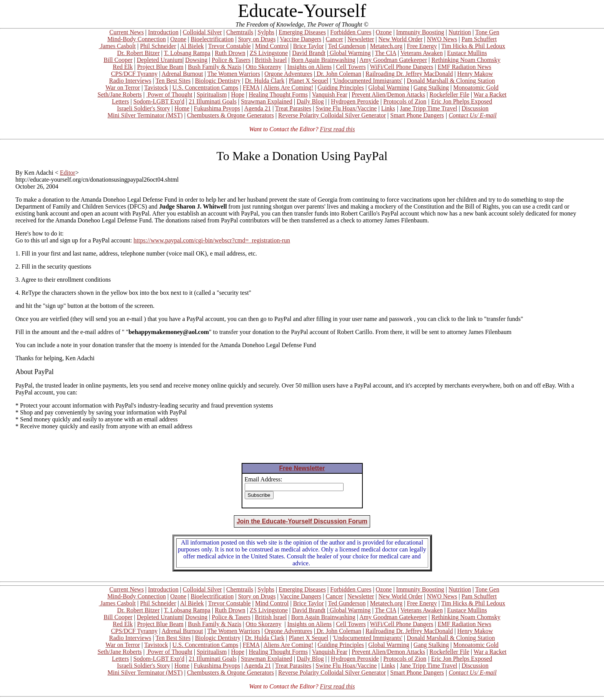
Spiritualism (212, 94)
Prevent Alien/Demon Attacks (388, 94)
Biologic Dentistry (218, 81)
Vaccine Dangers (300, 39)
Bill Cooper (118, 60)
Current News (126, 32)
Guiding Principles (341, 88)
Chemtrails (240, 32)
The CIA (385, 53)
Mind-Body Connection (137, 39)
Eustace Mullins (467, 53)
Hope (238, 94)
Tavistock (156, 88)
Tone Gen (487, 32)
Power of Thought (169, 94)
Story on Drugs (257, 39)
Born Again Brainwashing (323, 60)
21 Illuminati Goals (212, 101)
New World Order (401, 39)
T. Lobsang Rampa (187, 53)
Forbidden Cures (351, 32)
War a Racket (490, 94)
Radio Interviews (130, 81)
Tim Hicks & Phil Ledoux (473, 46)
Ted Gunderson (347, 46)
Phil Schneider (158, 46)
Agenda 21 (257, 108)
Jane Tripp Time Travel (429, 108)
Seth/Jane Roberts (119, 94)
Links (388, 108)
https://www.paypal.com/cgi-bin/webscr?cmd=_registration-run (212, 240)
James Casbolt (117, 46)
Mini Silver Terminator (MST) (145, 115)
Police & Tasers (231, 60)
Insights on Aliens (310, 67)
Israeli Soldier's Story (143, 108)
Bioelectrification (212, 39)
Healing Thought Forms (278, 94)
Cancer (335, 39)
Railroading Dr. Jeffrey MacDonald (409, 74)
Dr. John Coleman (338, 74)
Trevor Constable (229, 46)
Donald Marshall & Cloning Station (451, 81)
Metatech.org (386, 46)
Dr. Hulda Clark (265, 81)
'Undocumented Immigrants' (368, 81)
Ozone (384, 32)
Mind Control (272, 46)
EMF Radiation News (464, 67)
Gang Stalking (431, 88)
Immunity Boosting (420, 32)
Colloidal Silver (202, 32)
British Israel (271, 60)
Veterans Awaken (422, 53)
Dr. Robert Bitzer (138, 53)
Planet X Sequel (308, 81)
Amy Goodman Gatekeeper (393, 60)
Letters (120, 101)
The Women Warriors (234, 74)
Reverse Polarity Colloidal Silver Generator (332, 115)
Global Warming (349, 53)
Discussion (475, 108)
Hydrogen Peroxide (355, 101)
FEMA (251, 88)
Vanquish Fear (330, 94)
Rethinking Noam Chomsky (466, 60)
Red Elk (123, 67)
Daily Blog (310, 101)
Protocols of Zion (405, 101)
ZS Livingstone (269, 53)
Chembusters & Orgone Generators (230, 115)
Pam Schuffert (479, 39)
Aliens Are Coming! (289, 88)
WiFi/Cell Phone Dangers (402, 67)
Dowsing (196, 60)
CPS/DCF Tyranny (134, 74)
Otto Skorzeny (264, 67)
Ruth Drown (230, 53)
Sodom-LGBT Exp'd (159, 101)
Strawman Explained (267, 101)
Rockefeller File (449, 94)
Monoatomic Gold (476, 88)
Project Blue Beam (160, 67)
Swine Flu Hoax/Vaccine (346, 108)
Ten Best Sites (173, 81)
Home (182, 108)
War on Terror (123, 88)
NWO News (442, 39)
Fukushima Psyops (217, 108)
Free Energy (422, 46)
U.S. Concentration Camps (205, 88)
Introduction (163, 32)
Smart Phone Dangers (417, 115)
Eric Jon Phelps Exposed (462, 101)
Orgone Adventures (288, 74)
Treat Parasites (293, 108)
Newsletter (361, 39)
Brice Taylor (309, 46)
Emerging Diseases (302, 32)
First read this (337, 129)
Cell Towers (351, 67)
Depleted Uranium (160, 60)
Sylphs (266, 32)
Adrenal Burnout (182, 74)
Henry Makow (475, 74)
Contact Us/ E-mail (472, 115)
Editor (68, 173)
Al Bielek (192, 46)
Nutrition (460, 32)
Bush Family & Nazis (214, 67)
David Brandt (309, 53)
